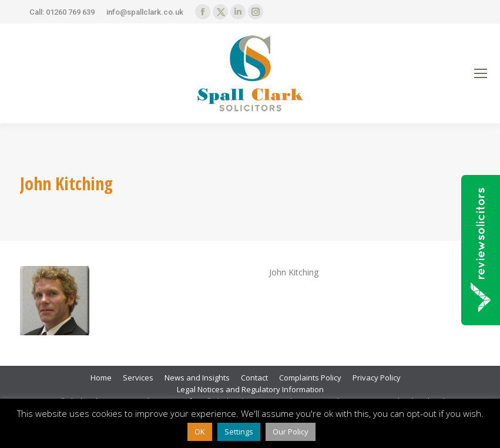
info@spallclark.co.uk (145, 12)
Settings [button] (239, 432)
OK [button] (200, 432)
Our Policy (291, 432)
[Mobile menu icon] (481, 73)
